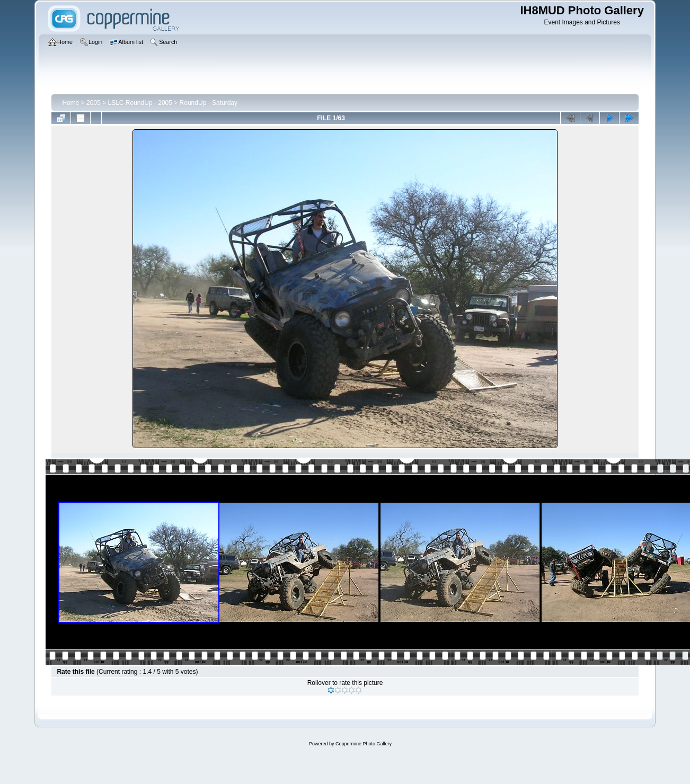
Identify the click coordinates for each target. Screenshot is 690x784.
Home (70, 103)
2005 (94, 103)
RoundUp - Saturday (209, 103)
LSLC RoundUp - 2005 (140, 103)
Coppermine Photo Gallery (364, 744)
